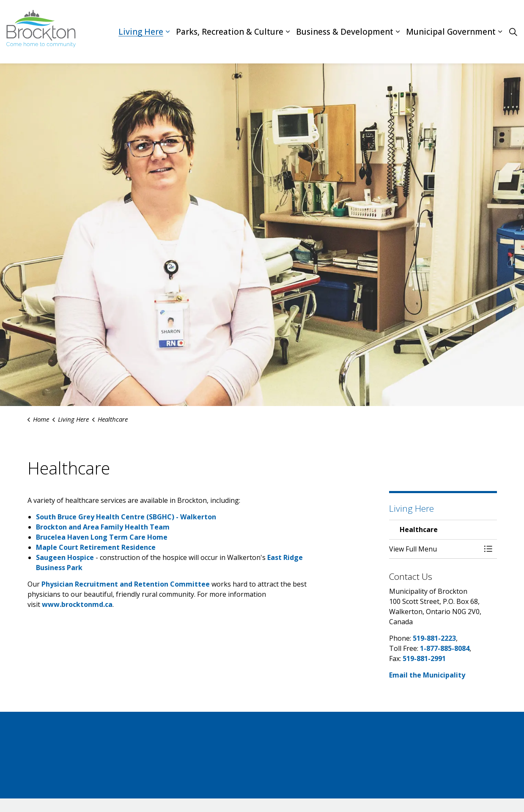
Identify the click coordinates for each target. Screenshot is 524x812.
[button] (435, 549)
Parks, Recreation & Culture (230, 32)
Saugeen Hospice (65, 557)
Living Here (141, 32)
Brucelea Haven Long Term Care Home (102, 537)
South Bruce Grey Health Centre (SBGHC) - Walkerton (126, 517)
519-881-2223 (434, 638)
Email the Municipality (427, 675)
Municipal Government (451, 32)
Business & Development (345, 32)
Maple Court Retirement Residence (96, 547)
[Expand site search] (513, 32)
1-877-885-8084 (445, 648)
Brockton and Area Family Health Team (103, 527)
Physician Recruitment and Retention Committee (126, 584)
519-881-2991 (424, 658)
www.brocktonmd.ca (77, 604)
